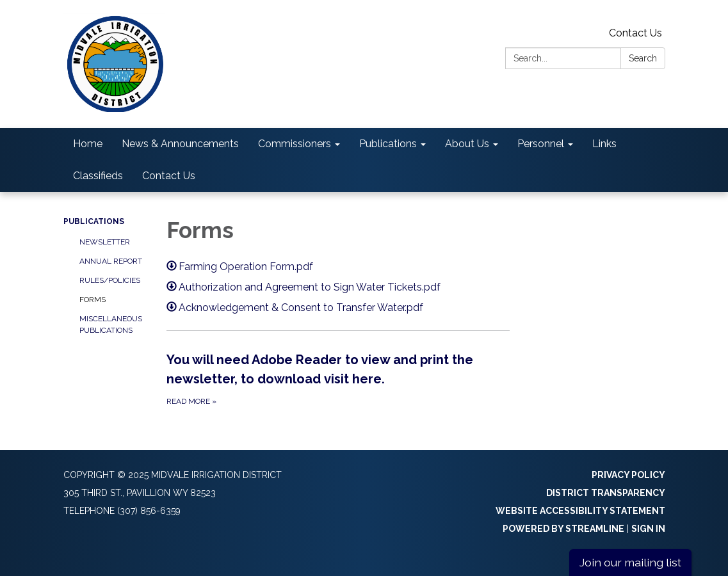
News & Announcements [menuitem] (180, 144)
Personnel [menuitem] (541, 144)
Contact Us (635, 33)
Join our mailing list (630, 562)
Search (643, 58)
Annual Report (111, 261)
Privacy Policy (628, 475)
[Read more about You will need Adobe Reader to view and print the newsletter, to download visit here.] (338, 379)
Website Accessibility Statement (580, 511)
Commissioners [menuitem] (295, 144)
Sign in (648, 529)
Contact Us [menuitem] (169, 176)
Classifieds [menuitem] (98, 176)
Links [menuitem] (604, 144)
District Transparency (606, 493)
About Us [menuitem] (467, 144)
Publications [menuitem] (388, 144)
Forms (93, 300)
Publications (94, 221)
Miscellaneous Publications (111, 324)
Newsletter (105, 242)
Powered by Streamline (563, 529)
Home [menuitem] (88, 144)
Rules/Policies (110, 280)
